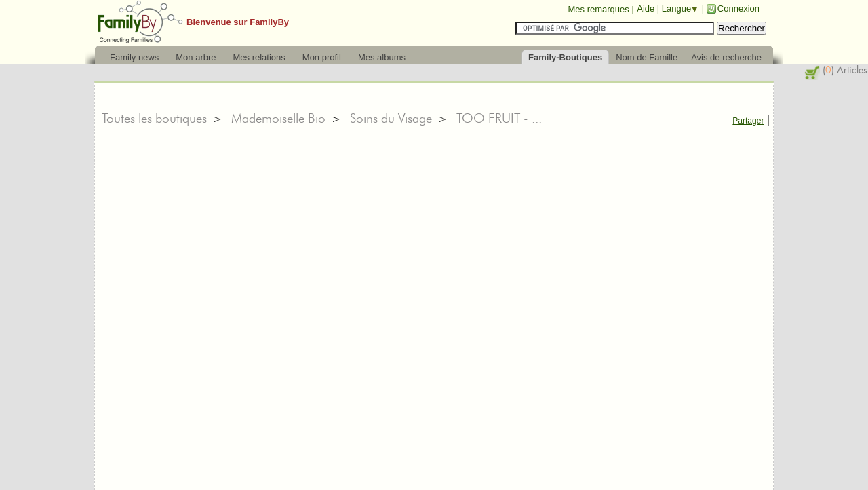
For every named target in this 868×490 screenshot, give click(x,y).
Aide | (649, 8)
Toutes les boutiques (154, 118)
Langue (676, 8)
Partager (748, 121)
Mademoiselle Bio (278, 118)
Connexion (738, 8)
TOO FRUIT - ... (499, 118)
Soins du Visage (391, 118)
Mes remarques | (600, 9)
